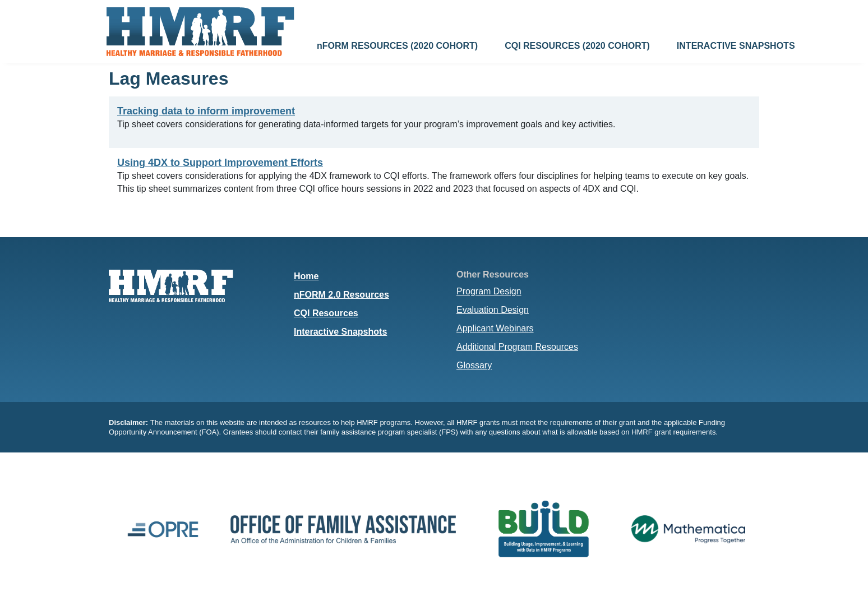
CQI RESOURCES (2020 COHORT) (577, 46)
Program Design (489, 291)
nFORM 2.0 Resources (341, 295)
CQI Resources (326, 313)
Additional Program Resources (517, 347)
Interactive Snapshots (340, 332)
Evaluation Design (493, 310)
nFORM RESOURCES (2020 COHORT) (397, 46)
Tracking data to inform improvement (206, 111)
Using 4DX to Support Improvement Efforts (220, 163)
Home (306, 276)
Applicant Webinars (495, 328)
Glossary (474, 365)
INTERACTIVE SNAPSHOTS (736, 46)
